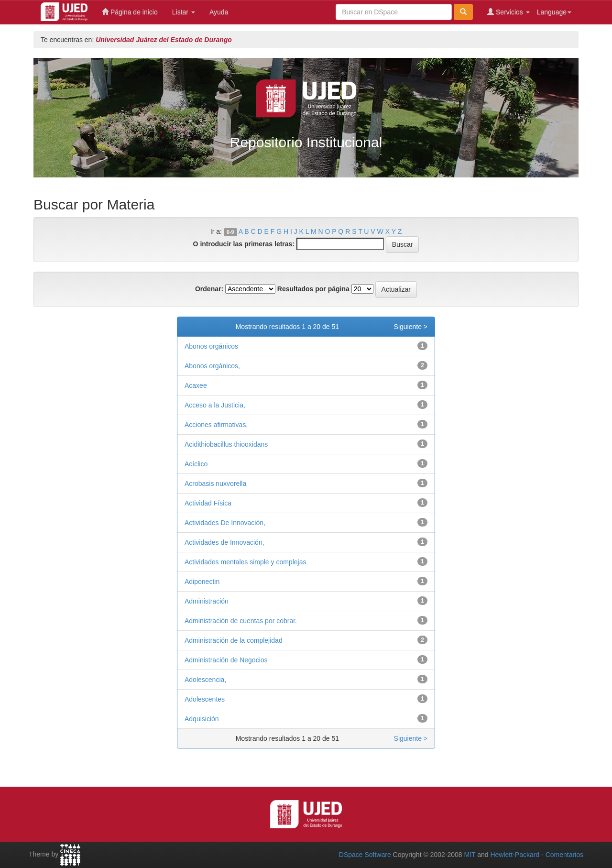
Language (554, 12)
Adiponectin (202, 582)
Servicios (508, 12)
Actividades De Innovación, (225, 523)
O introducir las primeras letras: (244, 244)
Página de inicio (130, 12)
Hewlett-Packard (515, 855)
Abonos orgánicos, (212, 366)
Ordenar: (209, 289)
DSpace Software (365, 855)
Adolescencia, (205, 680)
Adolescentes (205, 699)
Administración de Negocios (226, 660)
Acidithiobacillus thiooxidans (226, 444)
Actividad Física (208, 503)
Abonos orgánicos (211, 346)
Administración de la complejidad (234, 640)
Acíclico (196, 464)
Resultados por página (313, 289)
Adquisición (202, 719)
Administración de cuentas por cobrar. (241, 621)
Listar (184, 12)
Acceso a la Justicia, (215, 405)
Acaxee (196, 385)
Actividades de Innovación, (224, 542)
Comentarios (564, 855)
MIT (470, 855)
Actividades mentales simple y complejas (245, 562)
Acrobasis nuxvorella (215, 483)
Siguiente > (411, 327)
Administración (207, 601)
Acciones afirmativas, (216, 425)
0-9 (230, 232)
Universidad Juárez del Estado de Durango (164, 40)
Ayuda (219, 12)
